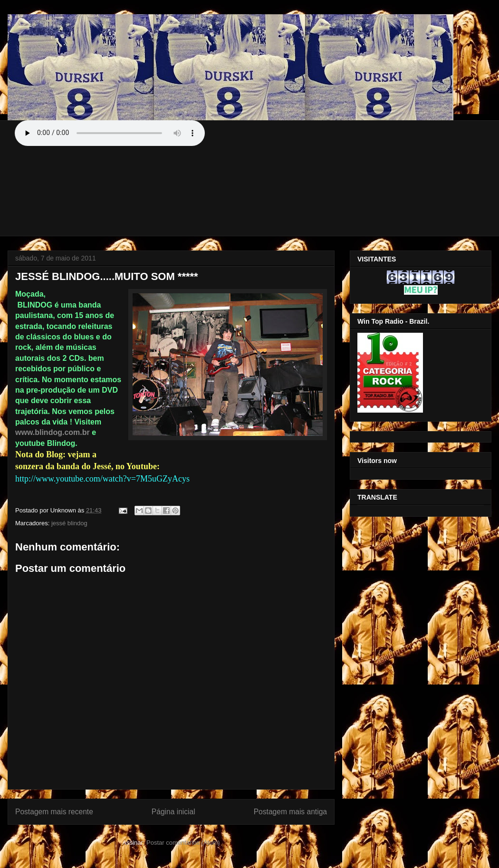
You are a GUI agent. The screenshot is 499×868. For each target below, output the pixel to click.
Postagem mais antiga (290, 812)
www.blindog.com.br (53, 432)
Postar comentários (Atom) (183, 843)
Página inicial (173, 812)
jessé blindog (69, 523)
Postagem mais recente (54, 812)
